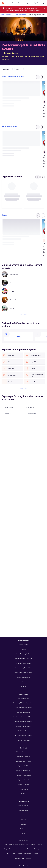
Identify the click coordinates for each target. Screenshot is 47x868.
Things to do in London (23, 780)
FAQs (24, 682)
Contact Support (24, 805)
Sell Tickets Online (23, 698)
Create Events (24, 644)
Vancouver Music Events (23, 761)
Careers (11, 849)
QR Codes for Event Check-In (23, 735)
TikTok (23, 833)
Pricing (24, 649)
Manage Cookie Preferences (23, 858)
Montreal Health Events (24, 752)
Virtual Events (23, 789)
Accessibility (28, 854)
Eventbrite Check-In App (23, 663)
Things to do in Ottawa (23, 766)
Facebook (23, 819)
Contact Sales (24, 810)
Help (6, 849)
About (34, 844)
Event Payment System (23, 712)
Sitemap (24, 686)
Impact (23, 849)
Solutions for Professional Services (24, 717)
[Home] (3, 3)
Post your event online (23, 740)
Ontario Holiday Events (23, 756)
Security (30, 849)
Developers (37, 849)
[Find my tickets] (16, 3)
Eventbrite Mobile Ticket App (23, 658)
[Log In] (27, 3)
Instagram (23, 829)
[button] (7, 69)
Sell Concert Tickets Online (23, 707)
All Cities (24, 794)
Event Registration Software (23, 672)
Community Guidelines (24, 677)
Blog (39, 844)
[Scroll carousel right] (43, 77)
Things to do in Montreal (23, 770)
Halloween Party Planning (24, 726)
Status (9, 854)
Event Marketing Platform (24, 654)
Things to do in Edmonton (23, 775)
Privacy (20, 854)
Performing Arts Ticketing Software (24, 703)
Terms (14, 854)
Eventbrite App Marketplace (23, 668)
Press (17, 849)
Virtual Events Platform (24, 731)
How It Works (9, 844)
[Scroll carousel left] (37, 177)
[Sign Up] (36, 3)
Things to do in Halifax (24, 784)
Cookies (36, 854)
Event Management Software (23, 721)
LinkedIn (23, 824)
